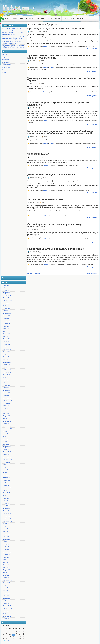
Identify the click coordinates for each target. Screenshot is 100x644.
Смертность (6, 70)
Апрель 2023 (7, 334)
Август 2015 (6, 555)
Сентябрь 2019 (7, 429)
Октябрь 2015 (7, 549)
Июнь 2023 (6, 329)
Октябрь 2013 (7, 606)
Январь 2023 (7, 339)
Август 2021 (6, 375)
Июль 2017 (6, 496)
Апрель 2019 (7, 442)
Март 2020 (6, 413)
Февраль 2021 (7, 390)
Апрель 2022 (7, 357)
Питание (5, 55)
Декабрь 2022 (7, 342)
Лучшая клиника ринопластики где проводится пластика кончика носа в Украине (62, 57)
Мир (21, 19)
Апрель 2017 (7, 503)
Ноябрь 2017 (7, 485)
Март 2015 (6, 567)
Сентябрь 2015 (7, 552)
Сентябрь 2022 (7, 349)
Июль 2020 (6, 406)
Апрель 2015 (7, 565)
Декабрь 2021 (7, 367)
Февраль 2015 (7, 570)
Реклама (57, 19)
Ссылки (65, 19)
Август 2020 (6, 403)
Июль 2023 (6, 326)
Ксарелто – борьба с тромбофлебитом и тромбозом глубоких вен (59, 104)
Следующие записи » (92, 273)
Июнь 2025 (6, 285)
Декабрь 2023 (7, 318)
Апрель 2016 (7, 534)
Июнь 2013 (6, 614)
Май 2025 (6, 288)
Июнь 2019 (6, 437)
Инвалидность (6, 67)
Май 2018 (6, 470)
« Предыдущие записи (34, 273)
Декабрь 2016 (7, 514)
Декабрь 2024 (7, 295)
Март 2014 (6, 596)
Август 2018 (6, 462)
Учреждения (41, 19)
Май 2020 (6, 411)
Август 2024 (6, 303)
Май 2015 (6, 562)
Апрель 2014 (7, 593)
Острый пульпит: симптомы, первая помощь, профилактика (55, 225)
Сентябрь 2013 (7, 608)
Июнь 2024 (6, 306)
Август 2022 (6, 352)
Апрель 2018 (7, 472)
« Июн (7, 641)
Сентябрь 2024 (7, 300)
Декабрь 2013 (7, 601)
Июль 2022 (6, 354)
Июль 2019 (6, 434)
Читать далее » (92, 49)
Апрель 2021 (7, 385)
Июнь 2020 (6, 408)
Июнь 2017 (6, 498)
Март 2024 (6, 311)
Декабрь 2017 (7, 483)
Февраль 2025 (7, 293)
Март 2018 (6, 475)
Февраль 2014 (7, 598)
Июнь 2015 (6, 560)
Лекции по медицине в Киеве (45, 199)
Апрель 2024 (7, 308)
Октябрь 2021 (7, 370)
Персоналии (29, 19)
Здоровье (5, 57)
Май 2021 (6, 383)
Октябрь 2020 (7, 398)
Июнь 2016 (6, 529)
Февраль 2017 (7, 508)
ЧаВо (73, 19)
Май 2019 (6, 439)
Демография (6, 60)
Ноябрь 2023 (7, 321)
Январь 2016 (7, 542)
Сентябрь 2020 (7, 401)
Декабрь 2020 (7, 395)
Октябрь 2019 (7, 426)
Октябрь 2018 (7, 457)
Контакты (80, 19)
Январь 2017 (7, 511)
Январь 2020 (7, 419)
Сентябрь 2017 (7, 490)
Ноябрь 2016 (7, 516)
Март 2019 (6, 444)
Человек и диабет (38, 154)
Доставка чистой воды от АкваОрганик (51, 175)
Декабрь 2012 (7, 616)
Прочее (4, 72)
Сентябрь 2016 (7, 521)
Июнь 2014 (6, 588)
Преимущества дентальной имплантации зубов (56, 28)
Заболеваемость (7, 65)
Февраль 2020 (7, 416)
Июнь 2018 (6, 467)
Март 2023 (6, 336)
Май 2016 (6, 531)
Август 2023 (6, 324)
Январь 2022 (7, 365)
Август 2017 (6, 493)
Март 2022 (6, 360)
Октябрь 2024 (7, 298)
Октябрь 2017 (7, 488)
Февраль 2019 (7, 447)
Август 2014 (6, 583)
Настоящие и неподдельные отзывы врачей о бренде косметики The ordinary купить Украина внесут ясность (61, 132)
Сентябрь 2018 (7, 460)
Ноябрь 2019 (7, 424)
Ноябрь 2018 (7, 454)
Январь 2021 (7, 393)
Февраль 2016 (7, 539)
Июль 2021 (6, 377)
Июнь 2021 (6, 380)
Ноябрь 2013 (7, 603)
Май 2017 (6, 501)
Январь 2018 (7, 480)
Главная (6, 19)
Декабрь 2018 (7, 452)
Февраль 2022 (7, 362)
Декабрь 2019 (7, 421)
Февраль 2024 (7, 313)
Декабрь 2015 (7, 544)
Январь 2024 (7, 316)
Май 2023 (6, 331)
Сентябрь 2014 (7, 580)
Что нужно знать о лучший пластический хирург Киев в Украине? (61, 79)
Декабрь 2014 (7, 575)
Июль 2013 (6, 611)
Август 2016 (6, 524)
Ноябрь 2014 (7, 578)
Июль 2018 (6, 465)
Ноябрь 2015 (7, 547)
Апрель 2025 (7, 290)
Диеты (50, 19)
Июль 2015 (6, 557)
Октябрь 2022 (7, 347)
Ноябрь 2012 (7, 619)
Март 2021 (6, 388)
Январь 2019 (7, 449)
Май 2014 (6, 591)
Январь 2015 (7, 573)
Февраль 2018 (7, 478)
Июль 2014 (6, 585)
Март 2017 (6, 506)
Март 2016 (6, 537)
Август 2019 (6, 431)
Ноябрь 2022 (7, 344)
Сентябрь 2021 (7, 372)
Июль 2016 (6, 526)
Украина (14, 19)
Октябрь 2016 (7, 519)
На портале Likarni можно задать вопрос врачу (56, 249)
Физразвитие (6, 62)
